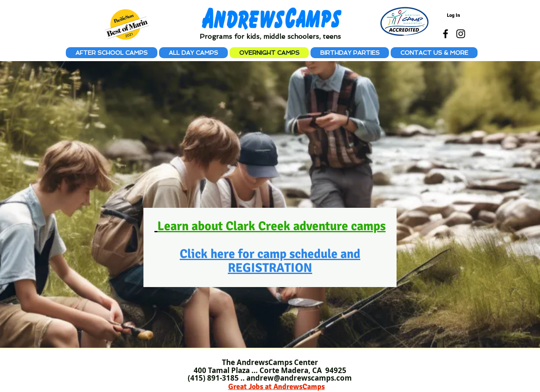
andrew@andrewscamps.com (299, 378)
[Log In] (454, 16)
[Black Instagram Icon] (461, 34)
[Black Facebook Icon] (445, 34)
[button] (434, 53)
